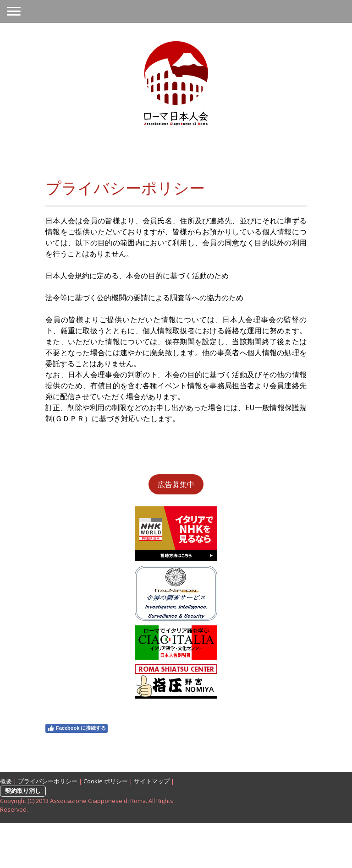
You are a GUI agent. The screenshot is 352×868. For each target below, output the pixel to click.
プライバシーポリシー (48, 781)
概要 (6, 781)
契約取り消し (23, 791)
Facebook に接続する (77, 728)
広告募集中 (176, 484)
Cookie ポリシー (106, 781)
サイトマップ (152, 781)
